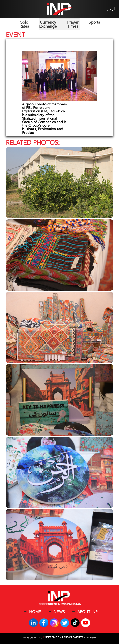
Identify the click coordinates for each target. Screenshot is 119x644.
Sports (94, 22)
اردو (111, 9)
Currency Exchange (48, 24)
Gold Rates (24, 24)
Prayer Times (73, 24)
